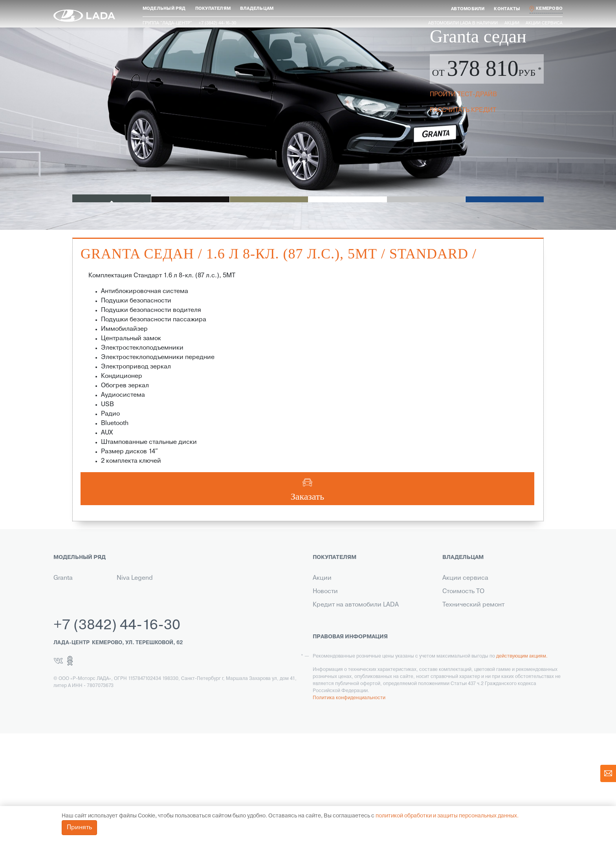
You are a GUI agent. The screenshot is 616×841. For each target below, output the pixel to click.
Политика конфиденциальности (349, 806)
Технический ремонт (473, 605)
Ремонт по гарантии (472, 618)
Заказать (308, 497)
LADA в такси (332, 698)
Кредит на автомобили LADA (356, 605)
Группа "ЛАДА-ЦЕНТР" (167, 23)
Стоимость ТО (463, 592)
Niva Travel (69, 618)
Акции (512, 23)
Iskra (123, 605)
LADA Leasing (333, 712)
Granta (63, 578)
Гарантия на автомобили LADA (358, 632)
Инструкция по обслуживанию (488, 645)
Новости (325, 592)
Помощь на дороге (470, 658)
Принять (79, 828)
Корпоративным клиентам (352, 645)
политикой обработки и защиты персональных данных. (447, 816)
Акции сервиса (544, 23)
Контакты (326, 658)
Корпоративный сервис (478, 672)
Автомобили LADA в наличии (463, 23)
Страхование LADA (341, 618)
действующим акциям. (522, 764)
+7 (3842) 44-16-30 (117, 733)
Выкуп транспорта (340, 672)
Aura (123, 592)
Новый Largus (74, 605)
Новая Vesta (71, 592)
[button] (164, 9)
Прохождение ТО (468, 632)
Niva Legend (135, 578)
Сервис (324, 685)
